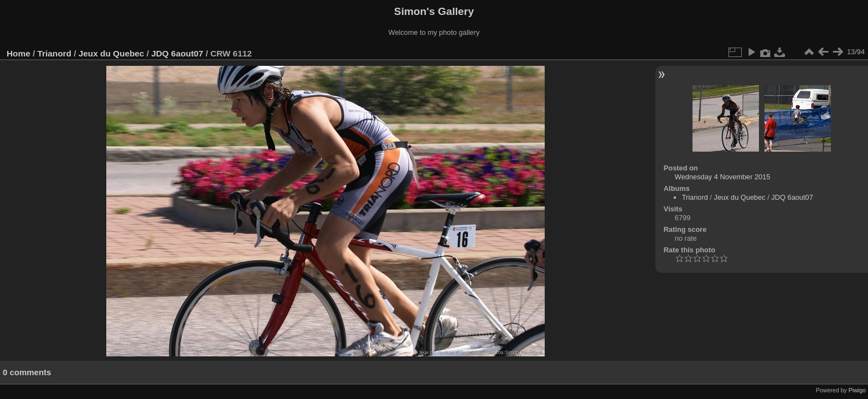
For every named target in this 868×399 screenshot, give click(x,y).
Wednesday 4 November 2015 (723, 177)
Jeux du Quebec (112, 53)
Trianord (55, 53)
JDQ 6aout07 (177, 53)
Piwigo (857, 390)
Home (19, 53)
